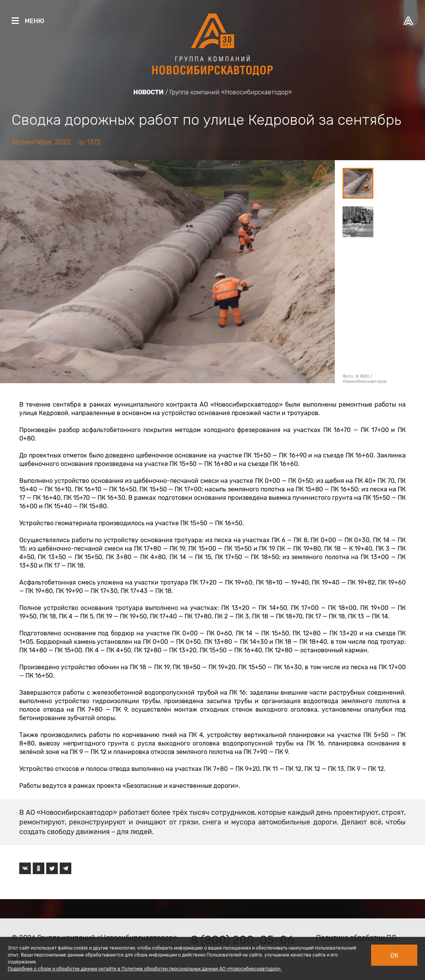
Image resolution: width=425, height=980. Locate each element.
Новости (149, 92)
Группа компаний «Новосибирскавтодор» (231, 92)
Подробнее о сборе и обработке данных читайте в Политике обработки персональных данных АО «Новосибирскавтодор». (145, 969)
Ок (394, 956)
